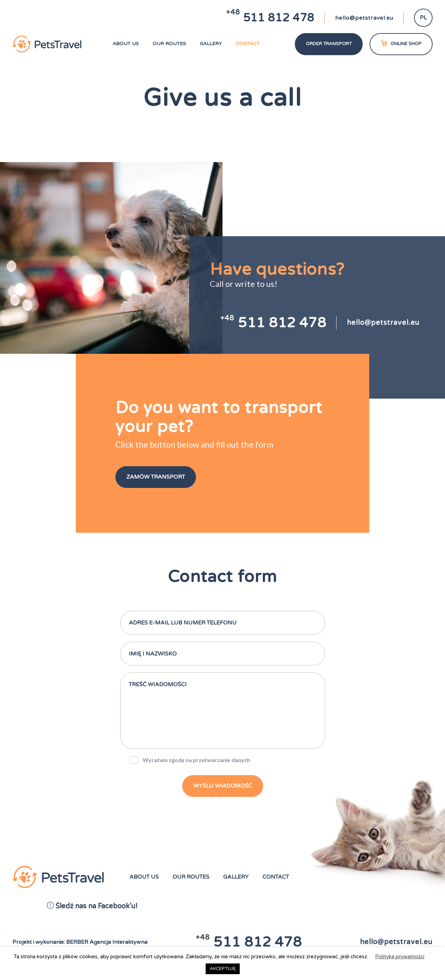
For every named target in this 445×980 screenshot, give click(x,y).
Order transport (329, 44)
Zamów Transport (156, 477)
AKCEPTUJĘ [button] (223, 969)
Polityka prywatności (400, 957)
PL (423, 18)
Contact (248, 44)
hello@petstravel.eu (364, 18)
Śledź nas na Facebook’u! (92, 906)
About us (126, 44)
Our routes (169, 44)
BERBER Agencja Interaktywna (107, 942)
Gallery (211, 44)
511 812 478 (270, 18)
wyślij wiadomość (223, 786)
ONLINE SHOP (401, 43)
